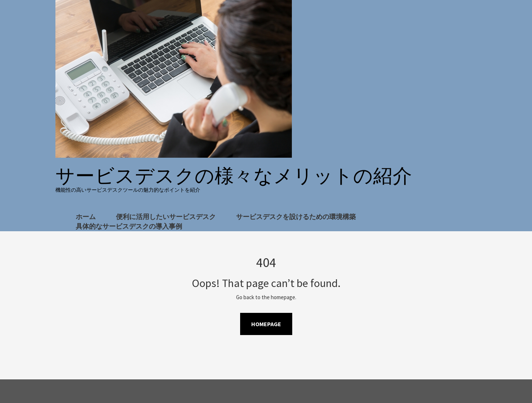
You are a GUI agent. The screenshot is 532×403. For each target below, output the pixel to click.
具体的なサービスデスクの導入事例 (129, 226)
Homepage (266, 324)
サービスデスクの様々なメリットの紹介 (234, 176)
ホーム (86, 217)
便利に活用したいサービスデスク (166, 217)
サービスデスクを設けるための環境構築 (296, 217)
